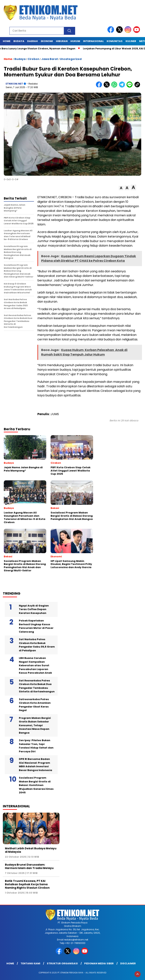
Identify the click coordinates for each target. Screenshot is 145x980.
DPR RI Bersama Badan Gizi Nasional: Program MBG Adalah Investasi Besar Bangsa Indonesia (35, 765)
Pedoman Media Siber (99, 963)
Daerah (32, 41)
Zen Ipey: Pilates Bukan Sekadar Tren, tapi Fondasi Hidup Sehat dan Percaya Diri (36, 746)
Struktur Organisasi (62, 963)
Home (7, 41)
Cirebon (33, 59)
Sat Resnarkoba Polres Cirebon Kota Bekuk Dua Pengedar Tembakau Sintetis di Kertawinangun (37, 686)
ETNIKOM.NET (14, 84)
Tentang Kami (30, 963)
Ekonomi (47, 41)
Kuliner (131, 41)
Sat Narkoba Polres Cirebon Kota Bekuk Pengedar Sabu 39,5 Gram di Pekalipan (37, 645)
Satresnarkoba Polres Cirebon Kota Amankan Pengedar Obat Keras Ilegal (35, 705)
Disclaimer (128, 963)
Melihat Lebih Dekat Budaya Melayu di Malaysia (31, 850)
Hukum (75, 41)
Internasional (93, 41)
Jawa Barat (50, 59)
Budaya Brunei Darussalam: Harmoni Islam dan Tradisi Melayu (29, 866)
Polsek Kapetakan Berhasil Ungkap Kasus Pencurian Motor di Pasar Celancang (36, 626)
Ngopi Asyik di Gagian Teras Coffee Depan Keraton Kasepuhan (34, 609)
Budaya (19, 41)
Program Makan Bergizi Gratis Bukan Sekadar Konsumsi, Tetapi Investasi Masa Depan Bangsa (35, 725)
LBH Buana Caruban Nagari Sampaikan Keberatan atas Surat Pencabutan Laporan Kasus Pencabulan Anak (35, 665)
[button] (121, 188)
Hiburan (62, 41)
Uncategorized (71, 59)
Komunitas (115, 41)
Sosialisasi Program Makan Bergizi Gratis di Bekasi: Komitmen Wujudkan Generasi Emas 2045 (36, 785)
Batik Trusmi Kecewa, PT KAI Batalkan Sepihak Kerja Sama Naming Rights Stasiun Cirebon (27, 884)
